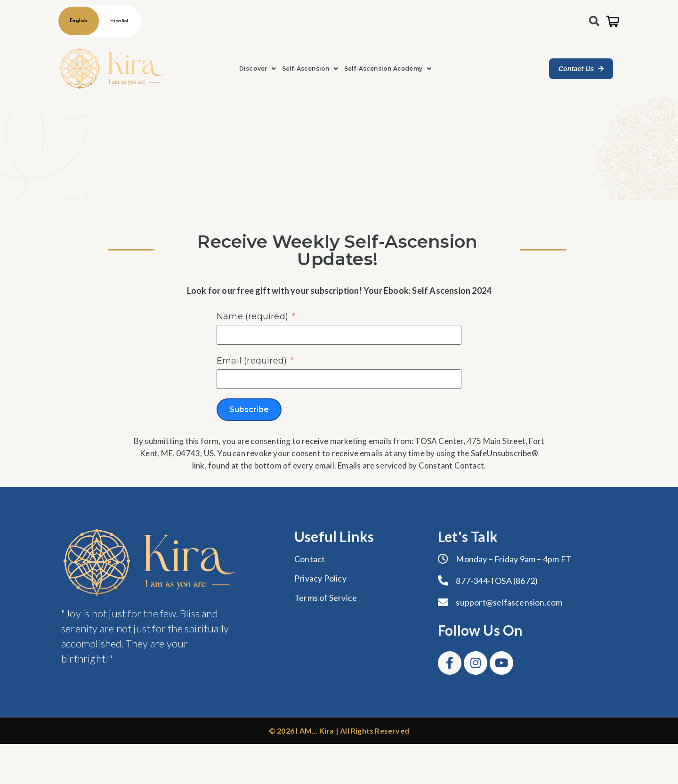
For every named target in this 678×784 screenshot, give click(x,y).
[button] (258, 69)
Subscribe (249, 409)
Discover (258, 69)
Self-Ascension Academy (388, 69)
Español (119, 21)
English (78, 21)
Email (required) (252, 361)
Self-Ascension (310, 69)
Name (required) (252, 316)
